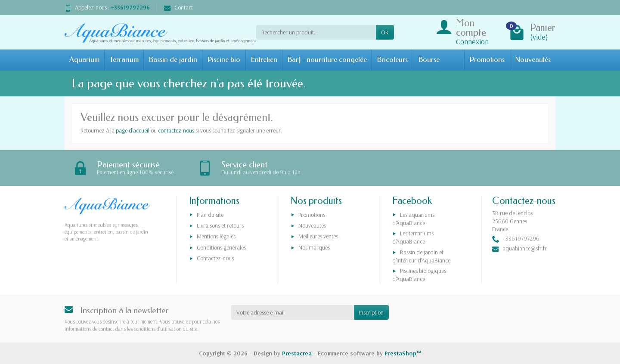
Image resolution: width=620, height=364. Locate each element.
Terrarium (124, 60)
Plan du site (210, 215)
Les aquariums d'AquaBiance (413, 219)
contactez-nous (176, 130)
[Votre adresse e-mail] (293, 312)
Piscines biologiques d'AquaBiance (419, 275)
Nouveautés (533, 60)
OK (385, 32)
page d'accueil (133, 130)
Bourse (429, 60)
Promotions (487, 60)
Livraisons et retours (220, 225)
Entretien (264, 60)
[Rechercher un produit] (316, 32)
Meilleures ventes (318, 237)
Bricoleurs (392, 60)
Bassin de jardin (173, 60)
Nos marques (314, 247)
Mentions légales (216, 237)
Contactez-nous (215, 258)
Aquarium (84, 60)
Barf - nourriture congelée (327, 60)
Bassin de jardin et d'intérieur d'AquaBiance (421, 256)
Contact (178, 7)
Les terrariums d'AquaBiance (413, 237)
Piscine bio (224, 60)
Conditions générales (221, 247)
